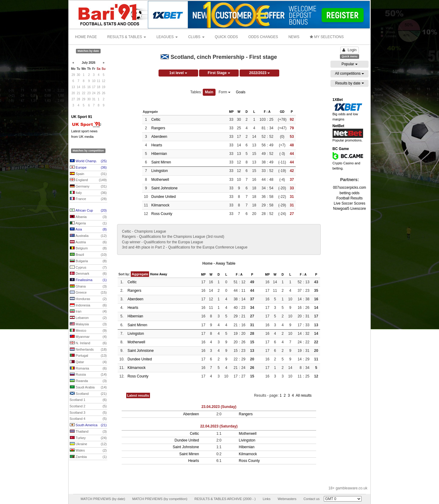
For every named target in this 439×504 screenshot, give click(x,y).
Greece (88, 293)
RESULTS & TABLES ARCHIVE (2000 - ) (225, 499)
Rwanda (88, 381)
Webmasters (287, 499)
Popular (350, 64)
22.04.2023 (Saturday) (219, 426)
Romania (88, 369)
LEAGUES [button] (167, 37)
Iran (88, 312)
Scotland (88, 394)
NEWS (294, 37)
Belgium (88, 248)
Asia (88, 230)
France (88, 199)
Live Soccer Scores (350, 203)
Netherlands (88, 350)
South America (88, 425)
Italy (88, 193)
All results (304, 395)
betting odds (350, 193)
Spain (88, 174)
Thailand (88, 432)
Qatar (88, 362)
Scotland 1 (88, 400)
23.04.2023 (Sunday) (219, 407)
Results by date (349, 83)
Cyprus (88, 268)
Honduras (88, 299)
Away (163, 274)
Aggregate (140, 274)
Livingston (159, 171)
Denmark (88, 274)
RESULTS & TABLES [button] (127, 37)
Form (225, 92)
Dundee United (163, 197)
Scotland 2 (88, 406)
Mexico (88, 331)
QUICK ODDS (227, 37)
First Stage (219, 73)
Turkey (88, 438)
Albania (88, 217)
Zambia (88, 457)
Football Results (349, 198)
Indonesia (88, 306)
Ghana (88, 287)
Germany (88, 187)
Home (154, 274)
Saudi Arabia (88, 388)
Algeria (88, 223)
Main (209, 92)
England (88, 180)
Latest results (138, 395)
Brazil (88, 255)
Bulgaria (88, 261)
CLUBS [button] (196, 37)
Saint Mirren (161, 162)
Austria (88, 242)
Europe (88, 168)
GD (282, 112)
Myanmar (88, 337)
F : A (267, 112)
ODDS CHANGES (263, 37)
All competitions (350, 73)
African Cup (88, 211)
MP (231, 112)
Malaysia (88, 324)
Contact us (312, 499)
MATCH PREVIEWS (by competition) (160, 499)
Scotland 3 (88, 413)
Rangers (158, 128)
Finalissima (88, 280)
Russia (88, 375)
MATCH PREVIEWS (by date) (103, 499)
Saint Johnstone (164, 188)
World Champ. (88, 161)
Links (267, 499)
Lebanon (88, 318)
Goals (241, 92)
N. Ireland (88, 343)
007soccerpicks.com (350, 188)
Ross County (162, 214)
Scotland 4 (88, 419)
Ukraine (88, 444)
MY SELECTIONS (327, 37)
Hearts (157, 145)
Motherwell (160, 180)
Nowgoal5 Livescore (349, 209)
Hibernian (159, 154)
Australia (88, 236)
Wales (88, 451)
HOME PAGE (86, 37)
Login (349, 50)
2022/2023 (259, 73)
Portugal (88, 356)
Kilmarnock (160, 205)
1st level (178, 73)
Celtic (156, 120)
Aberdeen (159, 137)
